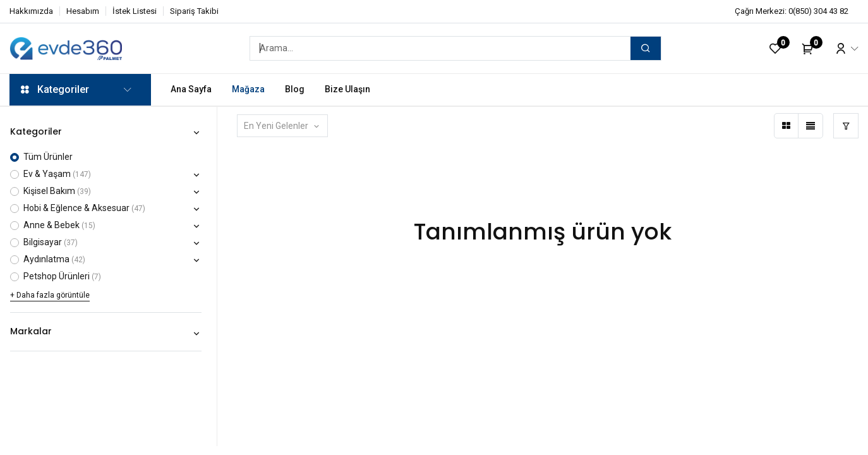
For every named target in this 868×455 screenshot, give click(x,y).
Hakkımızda (31, 11)
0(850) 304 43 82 (818, 11)
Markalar (31, 331)
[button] (283, 126)
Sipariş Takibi (194, 11)
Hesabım (83, 11)
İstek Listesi (135, 11)
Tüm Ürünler (48, 157)
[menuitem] (191, 89)
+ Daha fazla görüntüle (50, 295)
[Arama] (646, 48)
